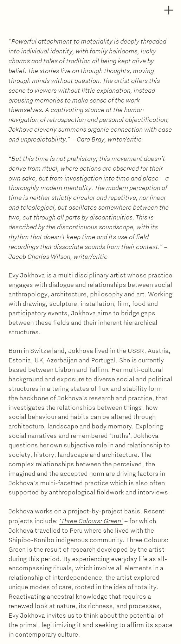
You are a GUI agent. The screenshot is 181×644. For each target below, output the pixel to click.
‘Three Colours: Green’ (91, 521)
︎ (169, 10)
